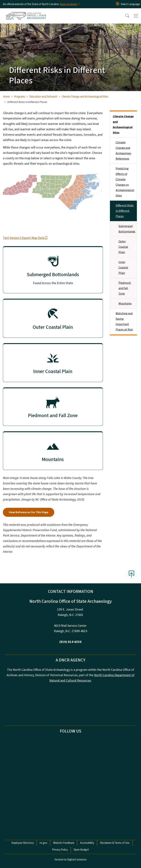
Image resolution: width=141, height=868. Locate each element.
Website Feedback (64, 843)
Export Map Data (35, 238)
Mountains (125, 304)
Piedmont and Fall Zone (125, 288)
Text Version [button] (11, 238)
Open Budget (81, 850)
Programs (20, 97)
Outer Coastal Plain (123, 247)
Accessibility (87, 843)
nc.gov (43, 843)
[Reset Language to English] (118, 4)
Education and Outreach (43, 97)
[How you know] (70, 4)
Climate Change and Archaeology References (123, 151)
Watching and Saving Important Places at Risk (124, 322)
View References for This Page (29, 512)
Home (6, 97)
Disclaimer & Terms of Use (115, 843)
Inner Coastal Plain (123, 268)
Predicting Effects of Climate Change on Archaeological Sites (125, 182)
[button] (125, 16)
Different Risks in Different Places (125, 211)
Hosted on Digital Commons (70, 860)
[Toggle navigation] (136, 16)
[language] (130, 4)
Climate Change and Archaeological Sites (85, 97)
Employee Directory (23, 843)
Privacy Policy (60, 850)
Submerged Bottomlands (127, 229)
